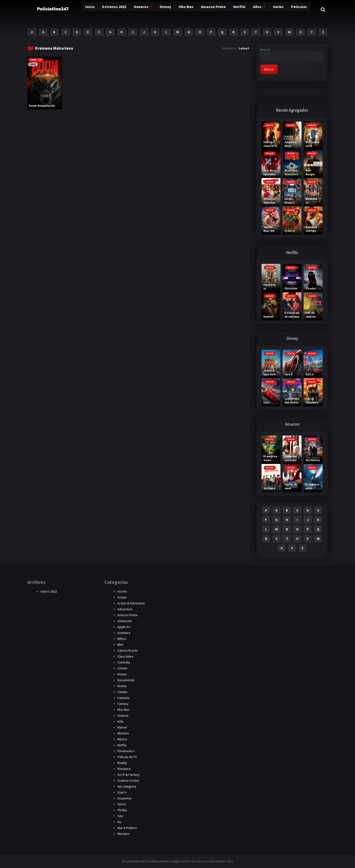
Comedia (124, 662)
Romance (124, 769)
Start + (122, 792)
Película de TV (127, 757)
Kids (120, 721)
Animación (125, 621)
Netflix (232, 9)
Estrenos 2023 (102, 9)
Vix (119, 822)
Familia (122, 692)
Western (123, 834)
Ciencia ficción (128, 650)
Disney (155, 9)
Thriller (122, 810)
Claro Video (125, 656)
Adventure (125, 609)
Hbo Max (177, 9)
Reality (122, 763)
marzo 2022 (49, 591)
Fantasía (123, 698)
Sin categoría (127, 786)
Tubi (120, 816)
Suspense (124, 798)
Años (250, 9)
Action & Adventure (131, 603)
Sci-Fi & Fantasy (129, 775)
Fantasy (123, 704)
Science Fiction (128, 781)
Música (122, 739)
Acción (122, 591)
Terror (122, 804)
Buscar (265, 49)
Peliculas (293, 9)
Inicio (76, 9)
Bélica (122, 639)
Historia (123, 715)
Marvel (122, 727)
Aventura (124, 633)
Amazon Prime (205, 9)
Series (272, 9)
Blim (120, 645)
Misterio (123, 733)
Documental (126, 680)
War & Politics (127, 828)
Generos (130, 9)
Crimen (122, 668)
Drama (122, 686)
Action (122, 597)
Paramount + (126, 751)
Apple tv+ (124, 627)
